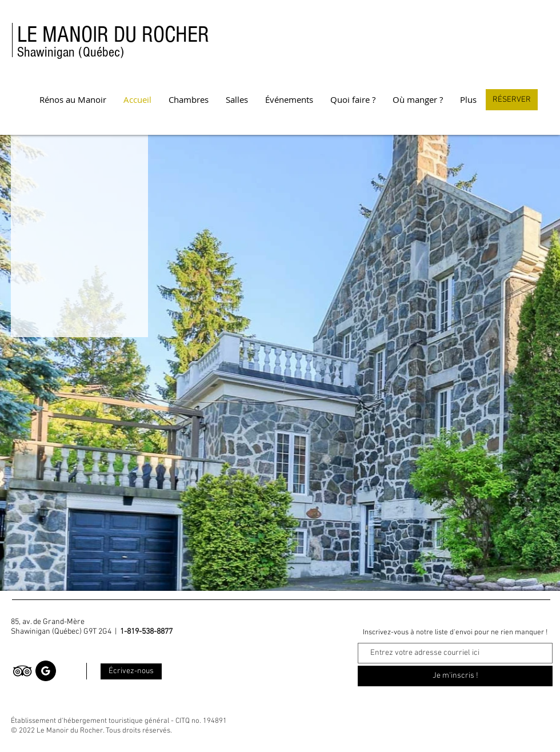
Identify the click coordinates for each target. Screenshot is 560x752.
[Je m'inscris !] (455, 676)
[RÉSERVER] (512, 100)
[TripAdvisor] (22, 671)
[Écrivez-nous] (131, 671)
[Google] (46, 671)
